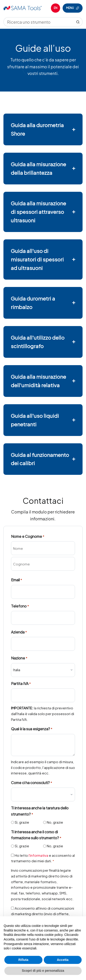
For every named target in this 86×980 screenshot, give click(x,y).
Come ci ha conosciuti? (32, 783)
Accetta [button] (63, 960)
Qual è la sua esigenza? (32, 729)
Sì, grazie (22, 822)
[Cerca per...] (38, 22)
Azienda (19, 632)
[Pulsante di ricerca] (78, 22)
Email (17, 580)
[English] (55, 8)
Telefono (20, 606)
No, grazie (55, 822)
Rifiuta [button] (23, 960)
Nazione (19, 658)
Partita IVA (21, 684)
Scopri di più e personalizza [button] (43, 971)
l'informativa (38, 855)
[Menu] (73, 8)
